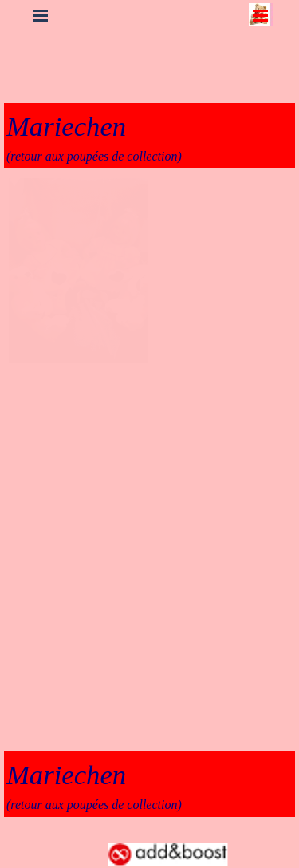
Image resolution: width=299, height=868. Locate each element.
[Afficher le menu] (261, 15)
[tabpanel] (149, 136)
